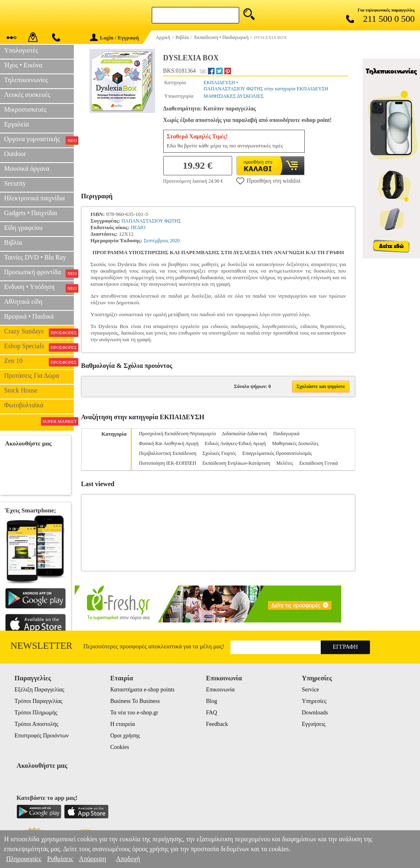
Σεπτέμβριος (156, 241)
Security (15, 183)
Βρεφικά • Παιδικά (29, 316)
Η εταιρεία (123, 724)
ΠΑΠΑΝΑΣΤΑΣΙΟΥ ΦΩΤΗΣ (151, 221)
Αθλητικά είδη (23, 302)
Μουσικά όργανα (27, 169)
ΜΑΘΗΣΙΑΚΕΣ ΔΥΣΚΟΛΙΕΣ (233, 96)
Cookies (120, 747)
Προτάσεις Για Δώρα (32, 375)
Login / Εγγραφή (114, 38)
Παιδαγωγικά (286, 434)
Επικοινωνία (220, 690)
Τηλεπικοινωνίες (26, 80)
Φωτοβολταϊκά (24, 405)
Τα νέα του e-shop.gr (134, 713)
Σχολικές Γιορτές (219, 453)
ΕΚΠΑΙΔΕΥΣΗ (219, 83)
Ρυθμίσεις (60, 859)
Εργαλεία (16, 124)
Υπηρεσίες (314, 701)
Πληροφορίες (24, 859)
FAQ (211, 713)
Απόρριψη (92, 859)
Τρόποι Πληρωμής (36, 713)
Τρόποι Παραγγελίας (38, 701)
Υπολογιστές (21, 50)
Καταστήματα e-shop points (143, 690)
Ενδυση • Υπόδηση (39, 288)
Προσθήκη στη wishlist (268, 181)
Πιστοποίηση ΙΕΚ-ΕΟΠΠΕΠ (168, 463)
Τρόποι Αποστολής (36, 724)
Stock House (21, 390)
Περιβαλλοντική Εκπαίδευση (168, 453)
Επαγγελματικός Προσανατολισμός (277, 453)
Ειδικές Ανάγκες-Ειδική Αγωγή (235, 443)
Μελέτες (285, 463)
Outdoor (15, 154)
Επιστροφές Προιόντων (41, 736)
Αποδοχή (128, 859)
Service (310, 690)
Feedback (217, 724)
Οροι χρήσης (125, 736)
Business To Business (135, 701)
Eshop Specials (39, 347)
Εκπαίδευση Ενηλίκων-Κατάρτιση (236, 463)
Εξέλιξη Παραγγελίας (39, 690)
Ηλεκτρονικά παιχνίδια (34, 198)
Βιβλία (13, 242)
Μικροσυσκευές (25, 109)
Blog (211, 701)
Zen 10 (39, 362)
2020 (175, 241)
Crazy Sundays (39, 332)
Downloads (315, 713)
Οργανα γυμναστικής (39, 140)
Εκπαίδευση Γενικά (319, 463)
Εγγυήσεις (314, 724)
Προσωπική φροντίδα (39, 273)
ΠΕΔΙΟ (138, 227)
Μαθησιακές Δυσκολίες (295, 443)
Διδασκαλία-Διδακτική (244, 434)
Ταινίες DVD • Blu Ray (35, 257)
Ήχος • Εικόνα (23, 65)
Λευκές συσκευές (27, 95)
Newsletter (42, 646)
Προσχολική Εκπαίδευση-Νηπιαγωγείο (178, 434)
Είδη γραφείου (23, 228)
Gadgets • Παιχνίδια (31, 213)
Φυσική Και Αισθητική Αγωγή (169, 443)
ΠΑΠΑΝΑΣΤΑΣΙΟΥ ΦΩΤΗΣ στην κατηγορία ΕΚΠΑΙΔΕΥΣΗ (266, 89)
